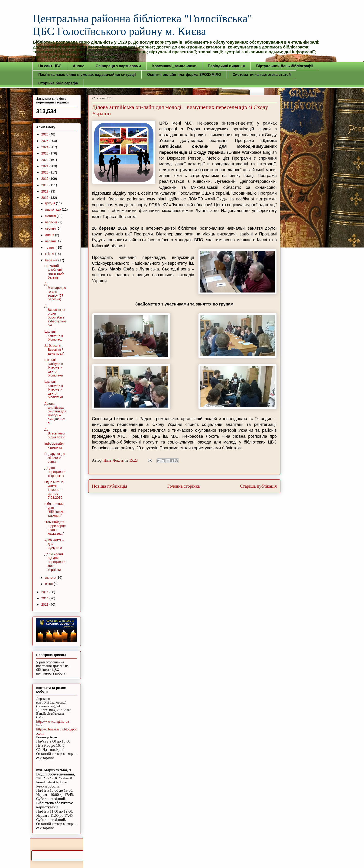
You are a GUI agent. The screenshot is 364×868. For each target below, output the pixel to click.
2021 (45, 166)
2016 (45, 198)
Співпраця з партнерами (118, 66)
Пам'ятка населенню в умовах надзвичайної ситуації (87, 75)
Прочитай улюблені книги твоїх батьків (54, 272)
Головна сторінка (184, 486)
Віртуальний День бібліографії (285, 66)
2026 (45, 134)
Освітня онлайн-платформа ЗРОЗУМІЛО (184, 75)
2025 (45, 141)
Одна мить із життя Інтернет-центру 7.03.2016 (54, 490)
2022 (45, 160)
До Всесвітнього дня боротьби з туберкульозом (55, 315)
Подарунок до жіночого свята (55, 458)
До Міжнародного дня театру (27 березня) (55, 291)
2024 (45, 147)
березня (52, 260)
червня (51, 241)
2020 (45, 172)
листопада (53, 209)
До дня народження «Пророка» (55, 472)
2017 (45, 191)
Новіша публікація (110, 486)
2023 (45, 153)
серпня (51, 228)
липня (50, 235)
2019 (45, 179)
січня (49, 584)
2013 (45, 604)
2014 (45, 598)
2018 (45, 185)
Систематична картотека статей (262, 75)
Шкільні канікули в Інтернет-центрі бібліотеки (54, 368)
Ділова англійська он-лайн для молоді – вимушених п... (55, 413)
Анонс (79, 66)
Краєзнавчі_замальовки (174, 66)
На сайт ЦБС (50, 66)
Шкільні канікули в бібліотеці (54, 335)
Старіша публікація (258, 486)
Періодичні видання (226, 66)
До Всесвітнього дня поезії (55, 433)
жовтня (51, 216)
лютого (51, 578)
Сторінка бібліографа (58, 83)
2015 (45, 592)
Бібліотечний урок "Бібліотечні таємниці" (55, 510)
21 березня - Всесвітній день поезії (54, 350)
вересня (52, 222)
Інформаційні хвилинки (54, 445)
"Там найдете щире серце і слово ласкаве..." (55, 528)
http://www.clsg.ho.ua (53, 721)
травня (51, 248)
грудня (50, 203)
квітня (50, 254)
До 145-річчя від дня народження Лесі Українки (55, 562)
